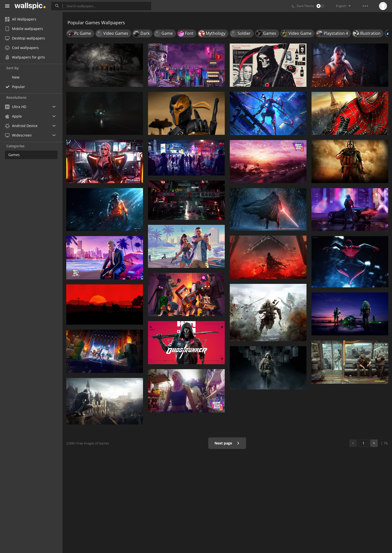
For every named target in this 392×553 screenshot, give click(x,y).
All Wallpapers (21, 19)
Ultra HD (16, 107)
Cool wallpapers (22, 48)
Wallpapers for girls (25, 57)
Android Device (21, 126)
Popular (18, 87)
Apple (13, 116)
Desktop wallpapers (25, 38)
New (16, 77)
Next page (227, 443)
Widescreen (18, 135)
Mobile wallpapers (24, 29)
